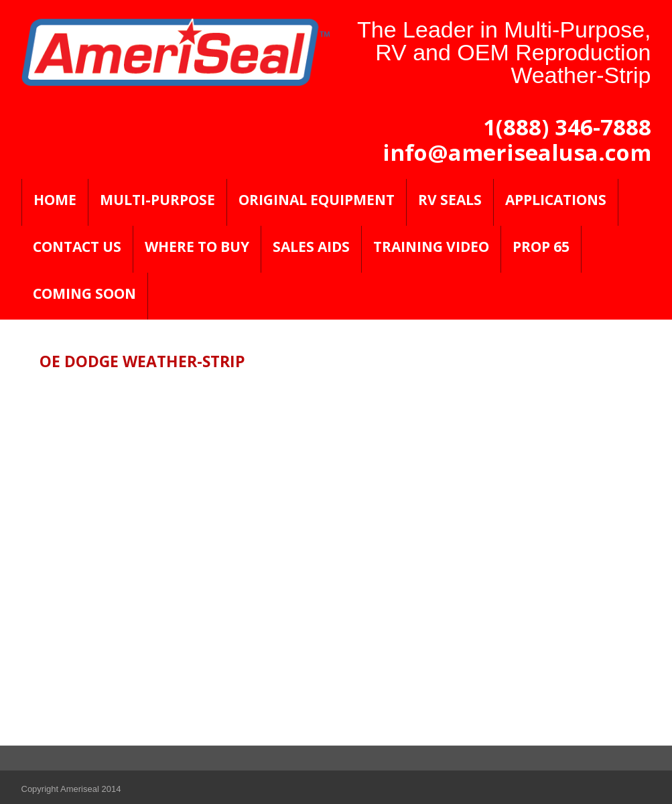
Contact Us (77, 247)
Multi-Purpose (157, 200)
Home (55, 200)
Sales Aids (311, 247)
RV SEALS (450, 200)
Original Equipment (317, 200)
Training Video (431, 247)
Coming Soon (84, 293)
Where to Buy (197, 247)
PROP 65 (541, 247)
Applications (556, 200)
